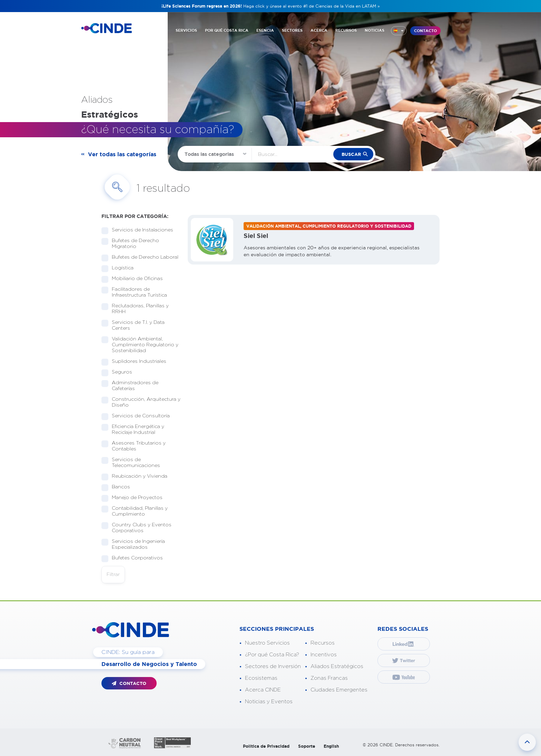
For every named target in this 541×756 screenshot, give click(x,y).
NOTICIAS (375, 30)
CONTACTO (425, 31)
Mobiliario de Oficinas (135, 279)
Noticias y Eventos (269, 702)
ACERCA (319, 30)
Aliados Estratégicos (337, 667)
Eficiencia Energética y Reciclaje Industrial (133, 430)
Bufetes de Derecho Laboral (141, 257)
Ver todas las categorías (122, 154)
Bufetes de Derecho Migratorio (130, 244)
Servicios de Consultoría (139, 416)
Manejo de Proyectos (135, 498)
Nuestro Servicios (267, 643)
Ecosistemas (261, 678)
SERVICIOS (186, 30)
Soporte (307, 746)
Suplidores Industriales (137, 362)
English (331, 746)
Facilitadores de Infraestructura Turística (137, 292)
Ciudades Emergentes (339, 690)
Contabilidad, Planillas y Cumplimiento (135, 511)
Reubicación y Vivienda (137, 476)
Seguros (120, 372)
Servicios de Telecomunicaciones (134, 463)
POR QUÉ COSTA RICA (227, 30)
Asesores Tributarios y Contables (134, 446)
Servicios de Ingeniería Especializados (133, 544)
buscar (351, 154)
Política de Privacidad (266, 746)
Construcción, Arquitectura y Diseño (141, 402)
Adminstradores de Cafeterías (130, 386)
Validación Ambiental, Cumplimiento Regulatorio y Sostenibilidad (140, 345)
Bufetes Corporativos (135, 558)
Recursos (323, 643)
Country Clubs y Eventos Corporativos (136, 528)
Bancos (119, 487)
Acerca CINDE (263, 690)
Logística (120, 268)
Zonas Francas (329, 678)
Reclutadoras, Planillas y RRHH (135, 309)
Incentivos (324, 655)
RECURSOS (346, 30)
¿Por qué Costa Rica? (272, 655)
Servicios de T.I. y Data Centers (133, 325)
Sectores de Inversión (273, 667)
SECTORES (292, 30)
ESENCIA (265, 30)
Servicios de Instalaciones (140, 230)
